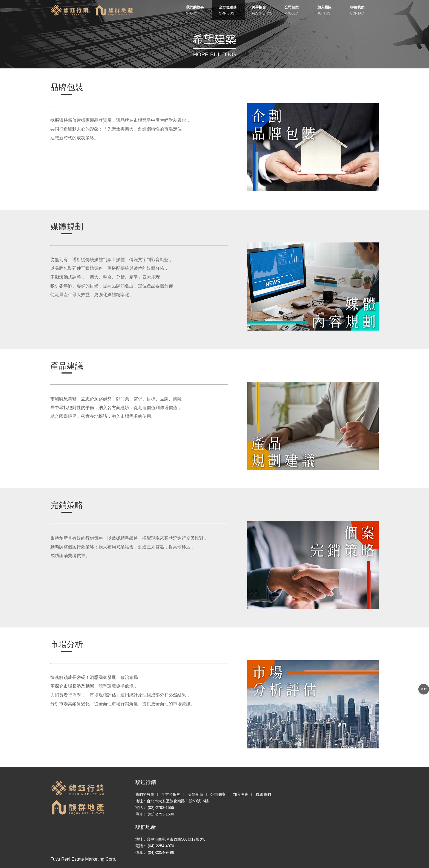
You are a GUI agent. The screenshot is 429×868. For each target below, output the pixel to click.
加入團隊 (241, 794)
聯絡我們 (263, 794)
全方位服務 (171, 794)
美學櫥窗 (196, 794)
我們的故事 (145, 794)
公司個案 (218, 794)
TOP (424, 689)
